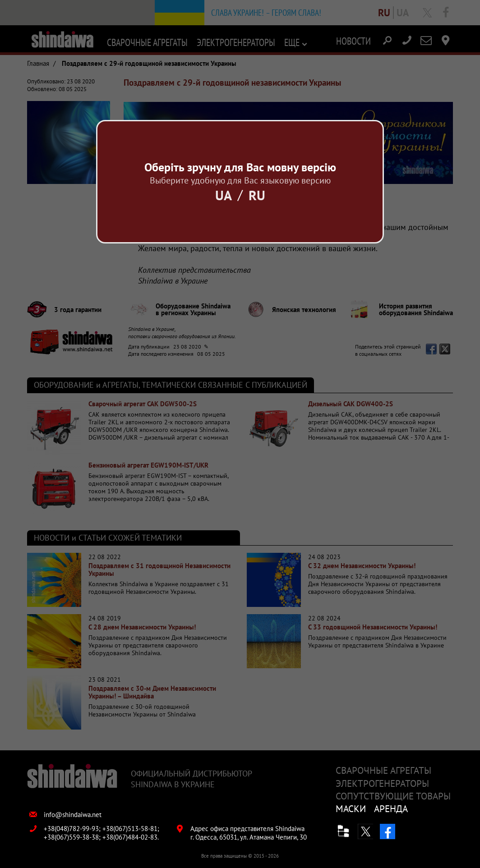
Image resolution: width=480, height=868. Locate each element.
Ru (257, 195)
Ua (224, 195)
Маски (351, 809)
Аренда (391, 809)
